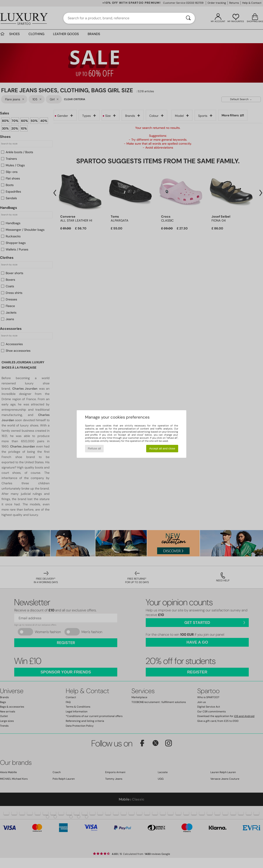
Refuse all (94, 448)
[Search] (188, 18)
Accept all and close (162, 448)
